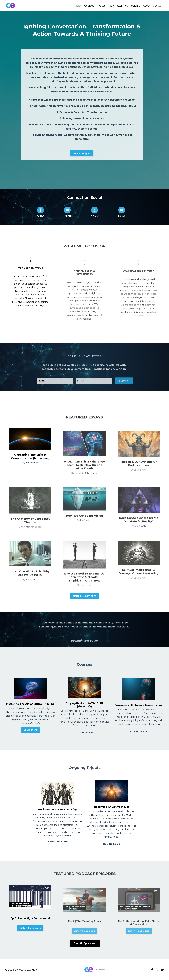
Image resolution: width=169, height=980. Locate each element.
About (147, 6)
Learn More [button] (30, 730)
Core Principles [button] (82, 153)
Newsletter (116, 6)
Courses (89, 6)
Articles (77, 6)
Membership (132, 6)
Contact (158, 6)
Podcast (102, 6)
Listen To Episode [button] (30, 941)
